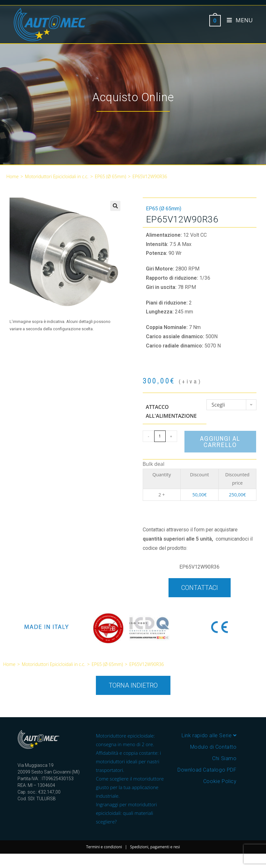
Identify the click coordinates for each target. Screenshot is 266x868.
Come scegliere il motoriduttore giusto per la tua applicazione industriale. (130, 787)
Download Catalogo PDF (207, 770)
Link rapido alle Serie (209, 735)
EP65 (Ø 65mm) (111, 176)
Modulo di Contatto (213, 747)
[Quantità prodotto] (160, 436)
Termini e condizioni (104, 847)
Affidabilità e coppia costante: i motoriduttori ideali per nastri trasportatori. (128, 761)
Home (12, 176)
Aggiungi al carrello (220, 441)
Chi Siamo (224, 758)
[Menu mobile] (237, 20)
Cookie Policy (220, 781)
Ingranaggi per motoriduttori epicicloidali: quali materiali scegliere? (126, 813)
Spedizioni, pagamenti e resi (155, 847)
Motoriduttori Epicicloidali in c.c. (57, 176)
